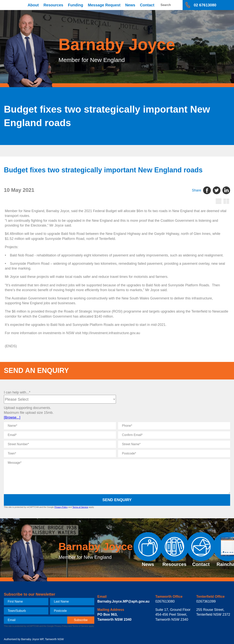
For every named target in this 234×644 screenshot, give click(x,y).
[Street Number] (60, 444)
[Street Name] (174, 444)
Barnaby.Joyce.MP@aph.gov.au (123, 601)
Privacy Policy (61, 507)
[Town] (60, 453)
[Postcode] (174, 453)
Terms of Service (80, 507)
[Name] (60, 426)
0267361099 (206, 601)
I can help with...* (17, 392)
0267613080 (165, 601)
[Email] (60, 435)
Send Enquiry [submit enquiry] (117, 500)
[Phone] (174, 426)
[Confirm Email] (174, 435)
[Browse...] (12, 417)
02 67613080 (205, 5)
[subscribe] (81, 620)
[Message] (117, 476)
